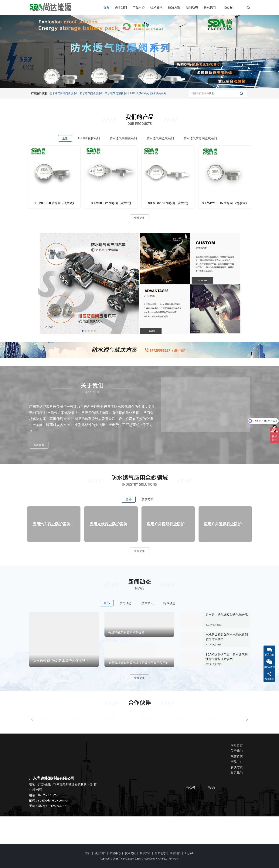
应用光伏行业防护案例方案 (111, 544)
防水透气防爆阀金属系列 (64, 93)
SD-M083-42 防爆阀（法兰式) (111, 203)
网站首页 (236, 773)
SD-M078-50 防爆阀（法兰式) (54, 203)
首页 (106, 7)
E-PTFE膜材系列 (139, 93)
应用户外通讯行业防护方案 (225, 544)
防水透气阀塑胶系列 (117, 93)
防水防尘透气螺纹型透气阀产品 (227, 642)
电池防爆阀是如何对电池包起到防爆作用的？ (227, 664)
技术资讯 (156, 7)
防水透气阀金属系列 (92, 93)
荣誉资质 (236, 784)
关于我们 (121, 7)
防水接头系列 (158, 93)
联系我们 (210, 7)
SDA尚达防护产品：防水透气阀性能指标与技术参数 (227, 684)
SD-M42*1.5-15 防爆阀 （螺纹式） (225, 203)
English (229, 7)
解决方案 (174, 7)
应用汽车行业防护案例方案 (54, 544)
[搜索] (248, 7)
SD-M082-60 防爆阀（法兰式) (168, 203)
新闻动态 (192, 7)
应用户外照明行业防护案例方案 (168, 544)
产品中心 (139, 7)
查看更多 (140, 218)
